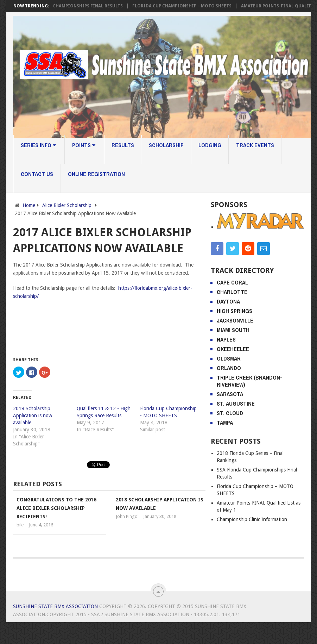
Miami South (233, 330)
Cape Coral (232, 282)
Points (84, 145)
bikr (20, 525)
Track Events (255, 145)
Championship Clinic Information (252, 519)
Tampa (225, 423)
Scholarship (166, 145)
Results (123, 145)
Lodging (210, 145)
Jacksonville (235, 320)
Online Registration (96, 174)
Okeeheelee (233, 349)
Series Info (38, 145)
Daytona (228, 301)
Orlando (229, 368)
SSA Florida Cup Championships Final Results (72, 6)
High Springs (234, 311)
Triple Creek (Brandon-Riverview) (249, 381)
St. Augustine (236, 404)
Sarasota (230, 394)
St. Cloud (230, 413)
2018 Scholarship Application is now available (33, 415)
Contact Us (37, 174)
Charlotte (232, 292)
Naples (226, 339)
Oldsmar (229, 358)
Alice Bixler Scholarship (67, 205)
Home (29, 205)
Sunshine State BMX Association (55, 606)
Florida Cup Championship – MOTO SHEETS (186, 6)
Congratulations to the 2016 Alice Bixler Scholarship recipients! (56, 508)
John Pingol (127, 516)
